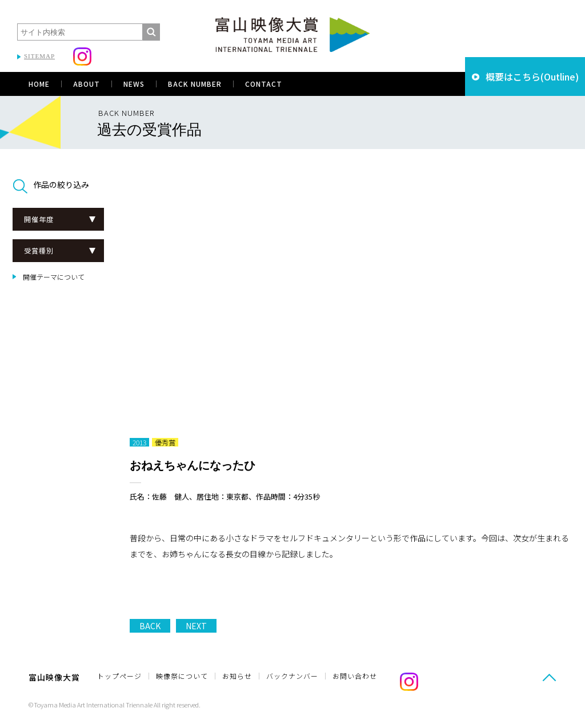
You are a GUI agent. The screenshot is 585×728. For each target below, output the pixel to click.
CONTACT (264, 84)
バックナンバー (292, 676)
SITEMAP (39, 56)
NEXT (196, 626)
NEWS (134, 84)
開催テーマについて (54, 277)
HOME (39, 84)
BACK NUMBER (195, 84)
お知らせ (237, 676)
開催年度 (39, 219)
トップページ (119, 676)
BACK (150, 626)
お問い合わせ (355, 676)
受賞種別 (39, 250)
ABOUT (87, 84)
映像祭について (182, 676)
